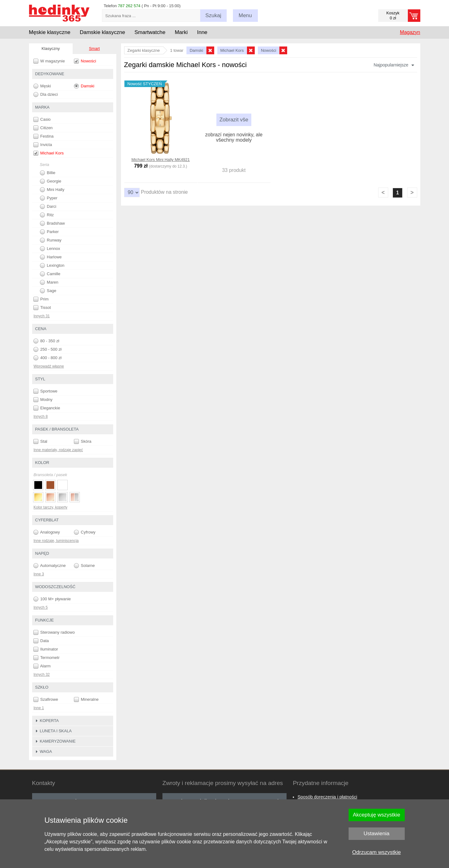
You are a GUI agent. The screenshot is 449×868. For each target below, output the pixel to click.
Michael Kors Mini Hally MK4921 (160, 160)
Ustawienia (377, 834)
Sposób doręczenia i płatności (327, 797)
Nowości (85, 61)
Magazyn (410, 32)
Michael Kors (49, 153)
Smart (94, 49)
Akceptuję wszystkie (376, 815)
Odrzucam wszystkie (377, 852)
